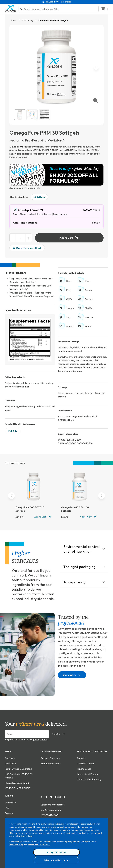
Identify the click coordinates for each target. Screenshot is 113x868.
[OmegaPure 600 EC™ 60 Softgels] (79, 488)
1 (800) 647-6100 (50, 815)
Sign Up (58, 734)
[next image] (96, 67)
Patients (81, 758)
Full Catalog (27, 20)
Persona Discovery (50, 758)
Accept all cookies (56, 852)
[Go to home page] (10, 11)
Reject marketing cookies (57, 860)
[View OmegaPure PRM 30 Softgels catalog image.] (20, 115)
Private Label (84, 769)
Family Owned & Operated (18, 769)
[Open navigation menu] (108, 9)
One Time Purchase (25, 223)
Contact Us (10, 803)
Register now (60, 214)
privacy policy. (40, 739)
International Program (88, 774)
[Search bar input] (60, 9)
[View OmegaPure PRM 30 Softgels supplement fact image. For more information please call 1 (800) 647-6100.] (44, 115)
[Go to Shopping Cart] (103, 9)
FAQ (7, 808)
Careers (9, 813)
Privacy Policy (16, 845)
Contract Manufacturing (89, 779)
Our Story (10, 758)
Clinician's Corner (86, 763)
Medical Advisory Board (17, 783)
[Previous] (11, 496)
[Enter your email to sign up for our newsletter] (27, 734)
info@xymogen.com (51, 810)
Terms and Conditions (39, 845)
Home (14, 20)
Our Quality (72, 675)
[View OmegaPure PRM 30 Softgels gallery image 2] (32, 115)
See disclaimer (17, 188)
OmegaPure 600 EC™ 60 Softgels (75, 509)
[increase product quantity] (29, 238)
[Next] (102, 496)
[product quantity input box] (21, 238)
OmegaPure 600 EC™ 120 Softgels (30, 509)
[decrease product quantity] (13, 238)
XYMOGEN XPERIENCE (17, 788)
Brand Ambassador (51, 763)
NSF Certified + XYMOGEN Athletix (19, 776)
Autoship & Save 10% (28, 210)
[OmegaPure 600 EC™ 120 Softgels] (34, 488)
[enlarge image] (95, 101)
